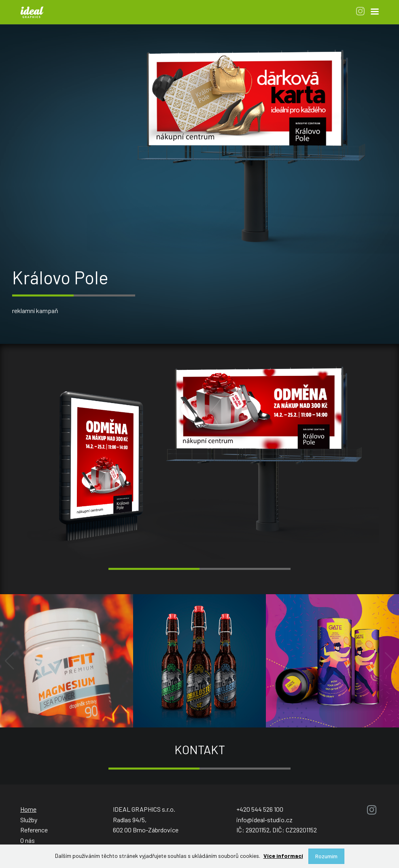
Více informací (283, 856)
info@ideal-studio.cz (264, 820)
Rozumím (326, 856)
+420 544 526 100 (260, 809)
